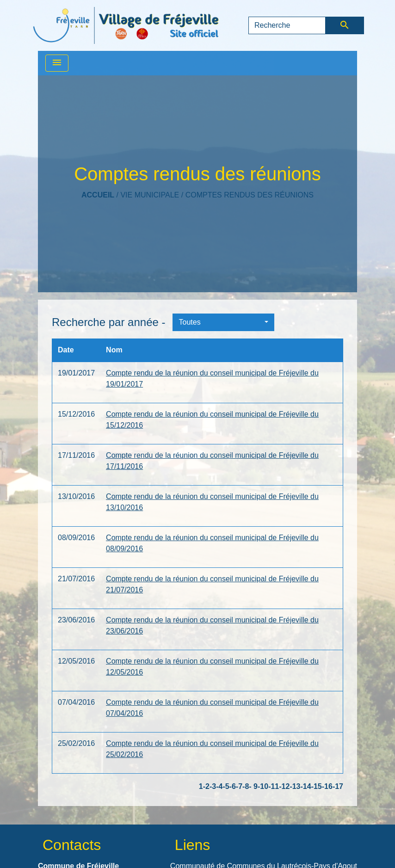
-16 (327, 786)
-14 (306, 786)
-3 (213, 786)
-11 (274, 786)
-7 (239, 786)
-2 (206, 786)
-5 (226, 786)
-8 (246, 786)
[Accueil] (126, 25)
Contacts (72, 845)
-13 (295, 786)
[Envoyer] (345, 25)
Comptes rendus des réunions (250, 195)
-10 (263, 786)
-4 (219, 786)
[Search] (287, 25)
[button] (223, 322)
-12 (284, 786)
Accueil (98, 195)
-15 (317, 786)
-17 (338, 786)
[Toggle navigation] (57, 63)
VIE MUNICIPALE (150, 195)
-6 (233, 786)
